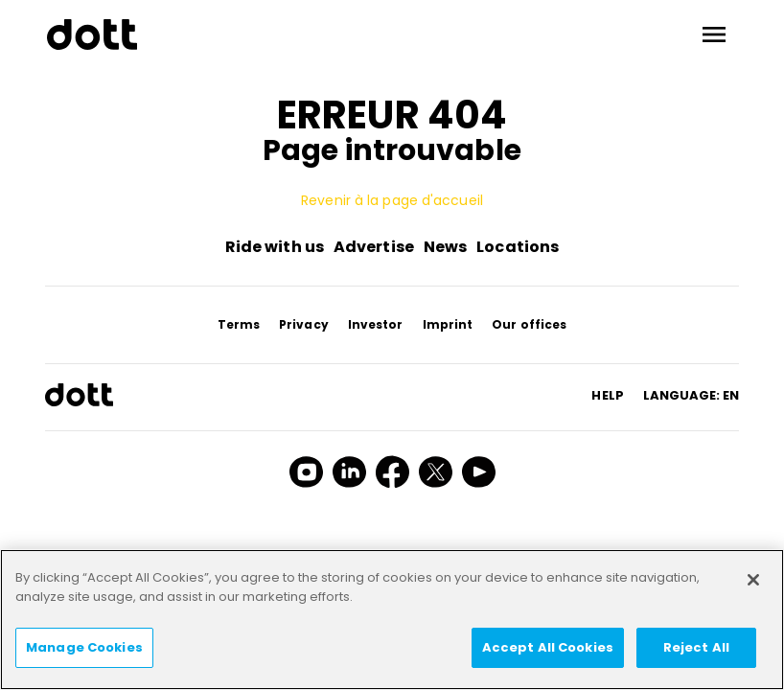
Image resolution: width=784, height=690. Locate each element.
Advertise (374, 247)
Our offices (529, 324)
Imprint (448, 324)
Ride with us (275, 247)
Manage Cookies (84, 647)
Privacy (304, 324)
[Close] (753, 580)
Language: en (691, 395)
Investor (376, 324)
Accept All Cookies (548, 647)
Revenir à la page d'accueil (392, 200)
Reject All (696, 647)
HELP (607, 395)
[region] (392, 620)
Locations (518, 247)
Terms (239, 324)
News (445, 247)
